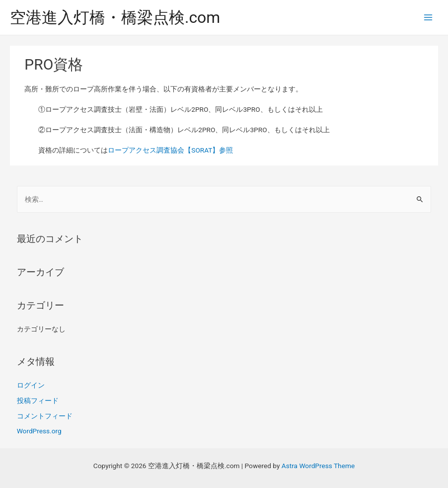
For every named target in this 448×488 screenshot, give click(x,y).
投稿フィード (38, 401)
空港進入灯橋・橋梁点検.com (115, 17)
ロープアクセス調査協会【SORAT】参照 (170, 150)
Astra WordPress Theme (318, 466)
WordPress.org (39, 431)
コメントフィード (45, 416)
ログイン (31, 385)
